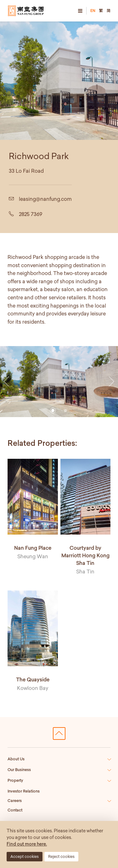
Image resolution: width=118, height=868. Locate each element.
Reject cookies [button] (61, 856)
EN (93, 11)
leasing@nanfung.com (45, 199)
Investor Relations (24, 791)
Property (15, 780)
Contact (15, 810)
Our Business (19, 770)
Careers (15, 801)
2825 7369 (31, 214)
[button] (6, 382)
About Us (16, 759)
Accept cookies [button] (25, 856)
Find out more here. (27, 844)
